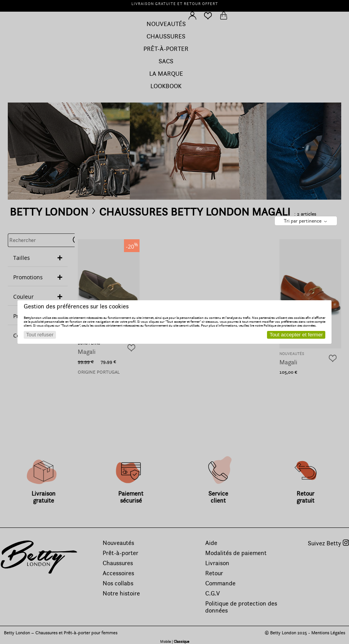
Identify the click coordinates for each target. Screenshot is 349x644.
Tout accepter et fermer (296, 335)
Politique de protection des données (290, 325)
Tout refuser (40, 335)
